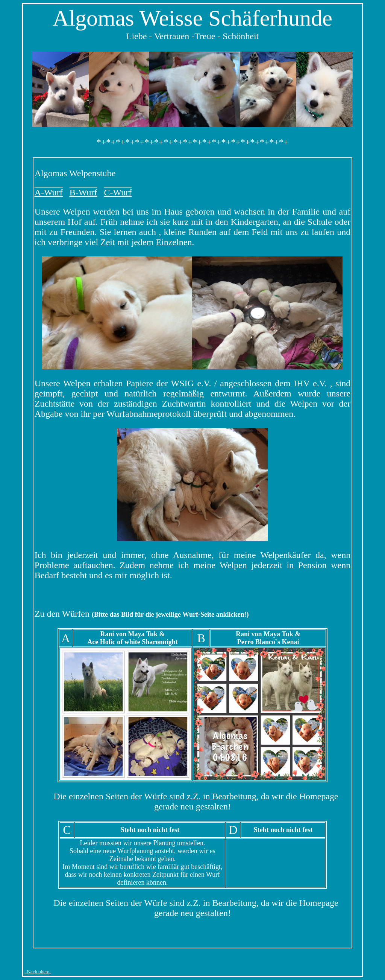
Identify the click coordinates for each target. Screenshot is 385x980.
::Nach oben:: (37, 972)
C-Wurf (118, 192)
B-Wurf (83, 192)
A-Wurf (49, 192)
